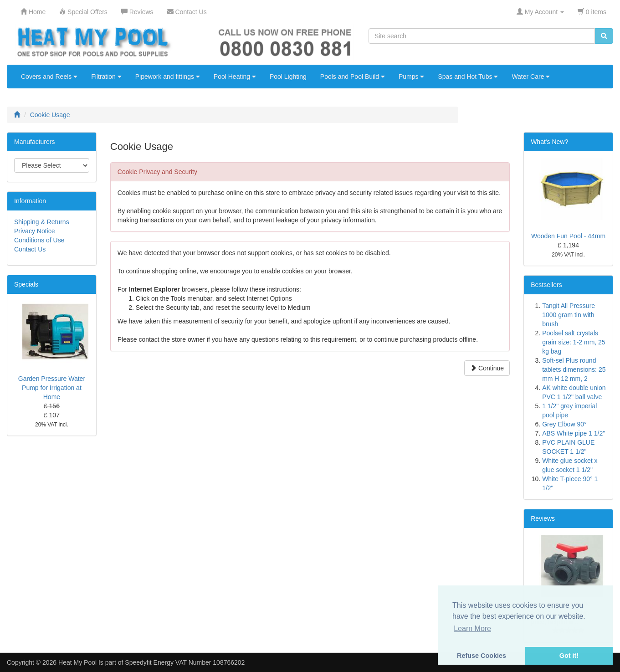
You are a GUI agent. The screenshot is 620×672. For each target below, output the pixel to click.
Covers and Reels (49, 77)
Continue (487, 368)
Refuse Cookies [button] (482, 656)
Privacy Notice (34, 231)
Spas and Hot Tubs (468, 77)
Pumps (411, 77)
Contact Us (30, 249)
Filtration (106, 77)
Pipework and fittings (168, 77)
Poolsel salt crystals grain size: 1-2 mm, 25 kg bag (574, 342)
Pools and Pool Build (353, 77)
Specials (26, 284)
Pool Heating (235, 77)
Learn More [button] (472, 628)
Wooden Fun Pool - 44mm (568, 236)
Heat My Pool (77, 662)
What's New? (549, 142)
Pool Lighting (288, 77)
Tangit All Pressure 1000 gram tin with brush (569, 315)
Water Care (531, 77)
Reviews (543, 518)
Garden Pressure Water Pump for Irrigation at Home (52, 388)
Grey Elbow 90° (564, 424)
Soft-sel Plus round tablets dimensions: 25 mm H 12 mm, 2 (574, 369)
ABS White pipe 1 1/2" (574, 433)
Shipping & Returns (42, 222)
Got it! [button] (569, 656)
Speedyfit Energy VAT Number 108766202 (185, 662)
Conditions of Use (39, 240)
